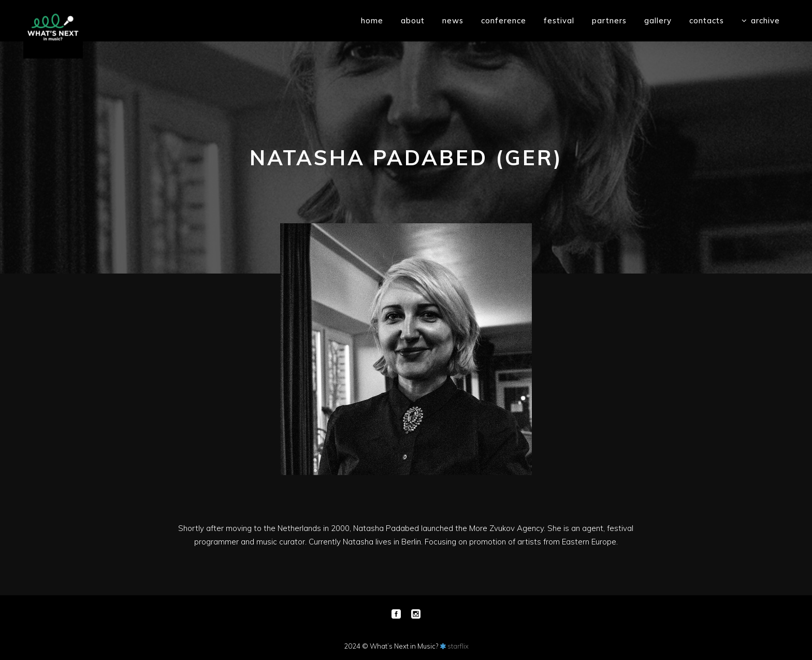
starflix (458, 646)
